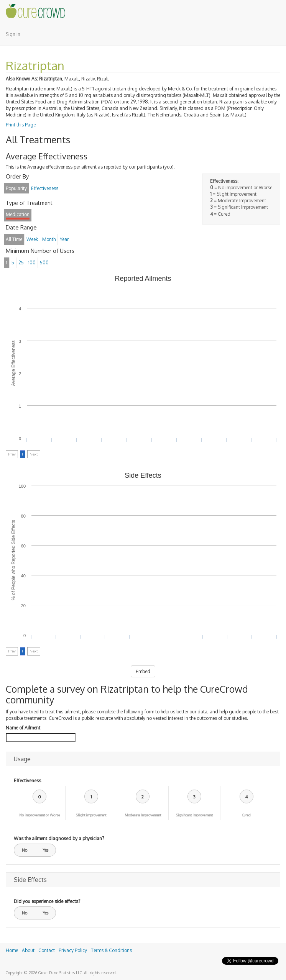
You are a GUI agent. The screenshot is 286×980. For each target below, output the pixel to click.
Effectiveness (27, 781)
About (28, 950)
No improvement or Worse (39, 815)
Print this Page (21, 125)
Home (12, 950)
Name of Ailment (23, 728)
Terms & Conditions (111, 950)
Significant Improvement (194, 815)
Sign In (13, 34)
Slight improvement (91, 815)
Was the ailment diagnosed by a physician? (59, 838)
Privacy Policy (73, 950)
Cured (246, 815)
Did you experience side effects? (47, 901)
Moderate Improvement (143, 815)
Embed (143, 671)
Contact (47, 950)
